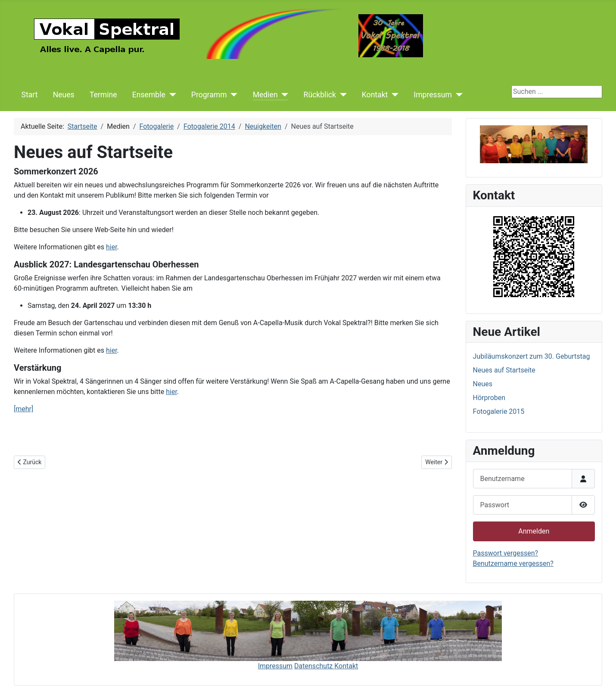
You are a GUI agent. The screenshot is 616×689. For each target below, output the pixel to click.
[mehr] (23, 409)
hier (112, 247)
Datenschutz (314, 666)
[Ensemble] (171, 95)
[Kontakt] (393, 95)
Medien (265, 95)
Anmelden (534, 531)
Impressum (433, 95)
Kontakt (375, 95)
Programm (209, 95)
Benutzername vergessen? (513, 563)
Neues (64, 95)
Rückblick (320, 95)
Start (30, 95)
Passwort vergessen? (506, 553)
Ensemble (149, 95)
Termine (103, 95)
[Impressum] (457, 95)
